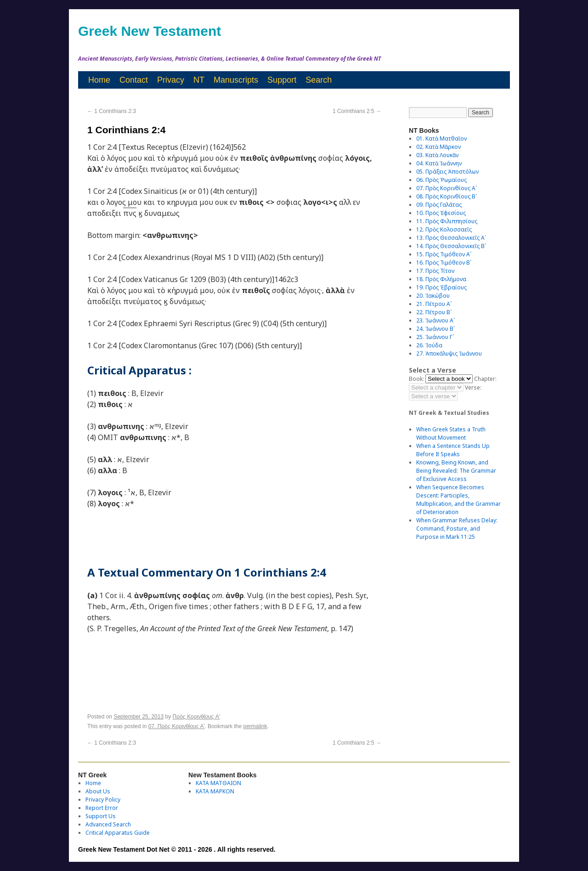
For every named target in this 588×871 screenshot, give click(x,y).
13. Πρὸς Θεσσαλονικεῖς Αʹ (451, 238)
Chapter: (485, 379)
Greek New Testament (150, 31)
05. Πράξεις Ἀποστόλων (447, 172)
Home (99, 80)
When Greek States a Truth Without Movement (451, 433)
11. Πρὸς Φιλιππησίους (447, 221)
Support (282, 80)
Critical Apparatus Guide (118, 833)
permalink (255, 726)
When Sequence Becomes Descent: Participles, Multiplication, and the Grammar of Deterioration (458, 500)
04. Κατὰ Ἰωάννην (439, 163)
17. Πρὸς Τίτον (435, 271)
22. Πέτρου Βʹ (434, 312)
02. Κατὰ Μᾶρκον (438, 147)
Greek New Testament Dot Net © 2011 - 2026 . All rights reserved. (177, 849)
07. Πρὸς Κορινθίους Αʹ (177, 726)
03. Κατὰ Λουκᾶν (437, 155)
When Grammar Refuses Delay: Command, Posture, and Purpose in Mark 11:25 (457, 529)
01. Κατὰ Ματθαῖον (441, 139)
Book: (416, 379)
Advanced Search (108, 824)
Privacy (171, 80)
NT (199, 80)
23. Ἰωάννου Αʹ (435, 320)
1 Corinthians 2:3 (112, 111)
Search (319, 80)
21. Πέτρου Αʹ (434, 304)
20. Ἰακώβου (433, 296)
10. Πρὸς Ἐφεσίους (441, 213)
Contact (134, 80)
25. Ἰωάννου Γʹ (435, 337)
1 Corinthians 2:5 (357, 111)
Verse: (473, 387)
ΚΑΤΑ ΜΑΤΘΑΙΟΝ (218, 783)
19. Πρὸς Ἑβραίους (441, 287)
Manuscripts (236, 80)
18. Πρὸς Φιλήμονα (441, 279)
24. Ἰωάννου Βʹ (435, 329)
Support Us (101, 816)
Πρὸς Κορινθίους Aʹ (196, 717)
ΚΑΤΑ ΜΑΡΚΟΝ (215, 791)
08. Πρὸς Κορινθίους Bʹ (447, 196)
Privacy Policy (103, 800)
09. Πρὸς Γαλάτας (439, 205)
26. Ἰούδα (429, 345)
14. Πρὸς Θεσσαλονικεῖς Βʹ (451, 246)
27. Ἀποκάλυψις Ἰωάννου (449, 353)
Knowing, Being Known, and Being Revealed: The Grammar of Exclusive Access (456, 471)
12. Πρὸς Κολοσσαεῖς (444, 229)
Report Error (102, 808)
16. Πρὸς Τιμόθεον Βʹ (444, 263)
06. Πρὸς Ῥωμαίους (441, 180)
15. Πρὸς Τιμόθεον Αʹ (444, 254)
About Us (98, 791)
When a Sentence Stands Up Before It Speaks (453, 450)
